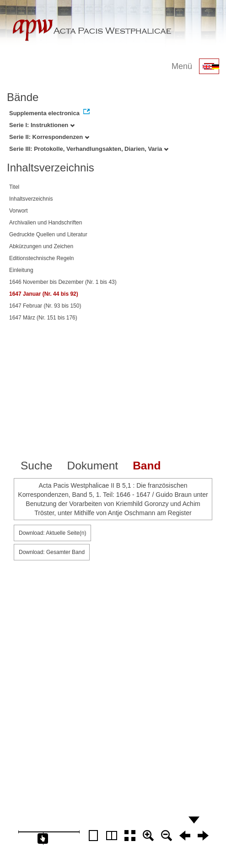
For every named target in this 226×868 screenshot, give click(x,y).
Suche (36, 466)
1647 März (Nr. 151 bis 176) (43, 318)
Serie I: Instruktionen (42, 125)
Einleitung (21, 270)
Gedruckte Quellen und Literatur (48, 234)
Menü (182, 66)
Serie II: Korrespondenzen (49, 137)
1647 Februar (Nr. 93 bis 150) (45, 306)
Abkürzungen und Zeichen (41, 246)
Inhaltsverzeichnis (31, 199)
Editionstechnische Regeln (41, 258)
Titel (14, 187)
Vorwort (19, 211)
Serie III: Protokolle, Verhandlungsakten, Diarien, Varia (89, 149)
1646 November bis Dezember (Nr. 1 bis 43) (63, 282)
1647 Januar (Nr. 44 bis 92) (44, 294)
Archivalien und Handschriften (46, 223)
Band (147, 466)
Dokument (92, 466)
